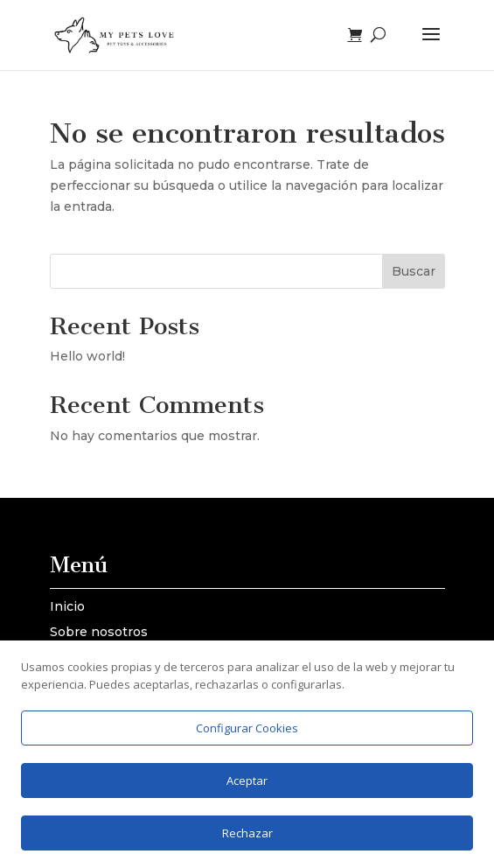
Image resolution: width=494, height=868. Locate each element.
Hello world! (87, 356)
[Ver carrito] (359, 35)
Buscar (414, 271)
